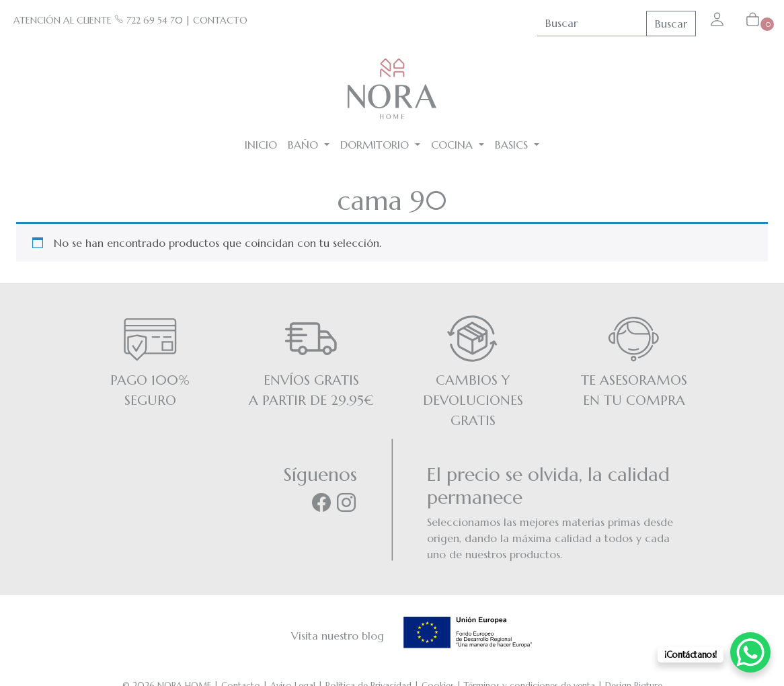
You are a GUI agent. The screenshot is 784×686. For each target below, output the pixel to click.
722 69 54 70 (149, 20)
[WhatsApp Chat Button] (750, 652)
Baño (305, 145)
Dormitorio (376, 145)
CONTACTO (220, 20)
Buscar (671, 24)
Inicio (261, 145)
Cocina (454, 145)
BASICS (513, 145)
